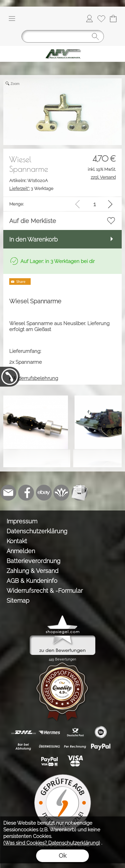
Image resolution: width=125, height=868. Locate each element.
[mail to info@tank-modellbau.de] (8, 493)
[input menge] (94, 204)
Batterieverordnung (33, 561)
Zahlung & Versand (32, 571)
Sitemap (18, 601)
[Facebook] (26, 493)
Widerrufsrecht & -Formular (45, 591)
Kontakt (17, 541)
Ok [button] (62, 856)
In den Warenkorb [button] (33, 239)
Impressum (22, 521)
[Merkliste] (101, 19)
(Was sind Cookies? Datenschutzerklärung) (52, 843)
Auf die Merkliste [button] (33, 221)
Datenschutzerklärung (37, 531)
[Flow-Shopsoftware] (62, 493)
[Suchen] (63, 36)
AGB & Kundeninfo (32, 581)
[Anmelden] (89, 19)
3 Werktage (31, 189)
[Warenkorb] (113, 19)
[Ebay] (44, 493)
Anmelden (21, 551)
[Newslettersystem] (79, 493)
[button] (12, 19)
